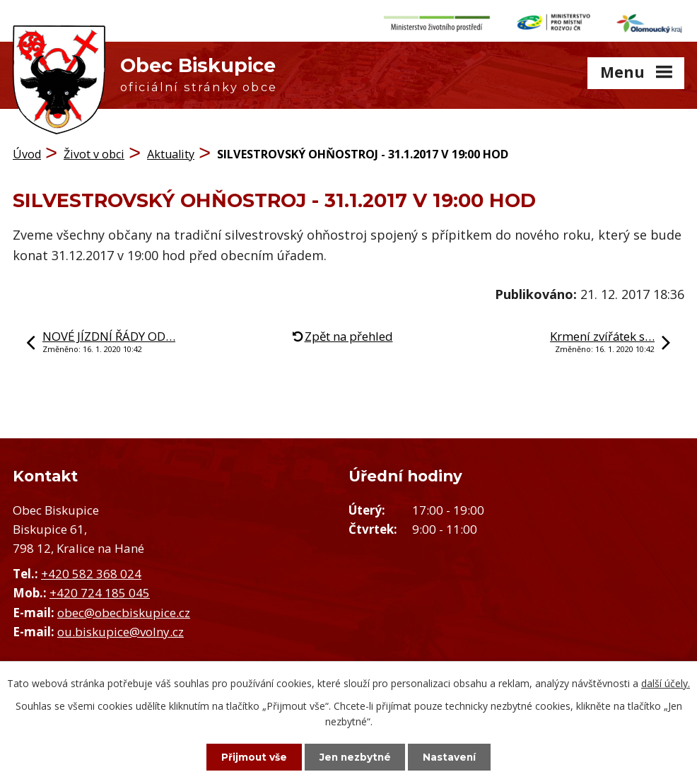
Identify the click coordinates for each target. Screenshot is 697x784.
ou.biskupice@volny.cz (121, 629)
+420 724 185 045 (100, 591)
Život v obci (94, 152)
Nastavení (455, 756)
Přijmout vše (250, 756)
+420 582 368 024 (91, 571)
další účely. (666, 683)
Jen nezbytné (355, 756)
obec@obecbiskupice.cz (124, 610)
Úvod (27, 152)
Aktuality (171, 152)
